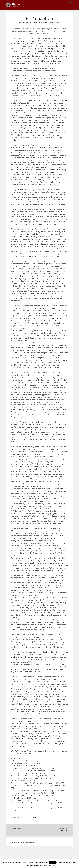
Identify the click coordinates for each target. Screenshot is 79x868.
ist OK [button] (53, 863)
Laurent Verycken (38, 23)
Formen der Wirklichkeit (29, 818)
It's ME (16, 4)
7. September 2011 (54, 23)
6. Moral (14, 831)
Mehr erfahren (49, 866)
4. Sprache (64, 831)
